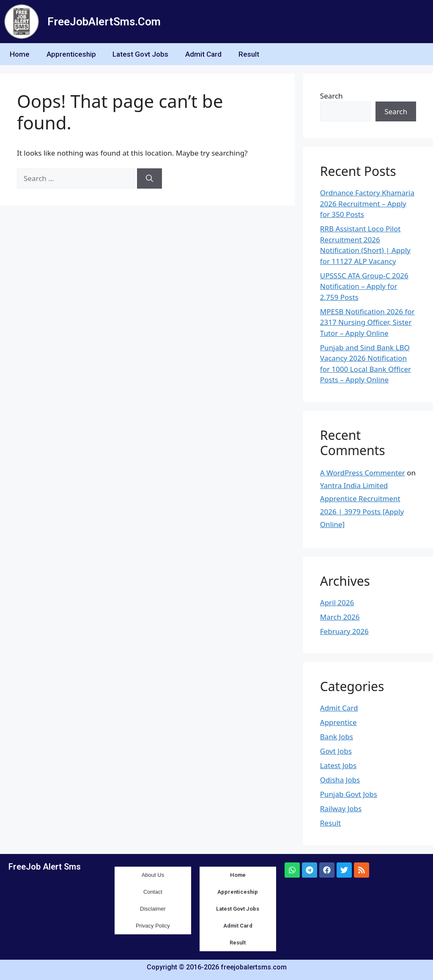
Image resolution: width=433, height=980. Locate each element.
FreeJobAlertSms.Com (104, 22)
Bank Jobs (337, 737)
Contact (153, 892)
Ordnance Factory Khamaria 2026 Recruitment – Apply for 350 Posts (367, 203)
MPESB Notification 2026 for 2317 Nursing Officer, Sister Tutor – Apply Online (367, 322)
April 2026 (337, 603)
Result (249, 54)
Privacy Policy (153, 926)
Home (20, 54)
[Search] (149, 178)
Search (332, 96)
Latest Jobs (338, 765)
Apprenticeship (71, 54)
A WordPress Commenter (363, 473)
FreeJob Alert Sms (45, 867)
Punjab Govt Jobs (349, 794)
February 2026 (344, 631)
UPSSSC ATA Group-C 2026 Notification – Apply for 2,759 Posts (364, 286)
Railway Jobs (341, 808)
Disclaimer (153, 909)
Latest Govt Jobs (141, 54)
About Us (153, 875)
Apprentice (338, 722)
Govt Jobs (336, 751)
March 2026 (340, 617)
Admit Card (204, 54)
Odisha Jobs (340, 780)
